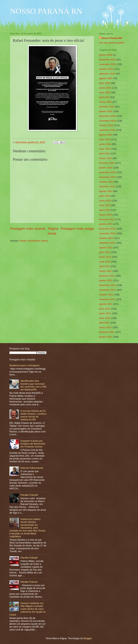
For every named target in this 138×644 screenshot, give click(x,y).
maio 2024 (105, 149)
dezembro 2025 (107, 60)
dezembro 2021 (107, 285)
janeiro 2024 (106, 168)
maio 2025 (105, 92)
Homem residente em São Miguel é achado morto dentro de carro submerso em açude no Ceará (28, 609)
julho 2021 (105, 309)
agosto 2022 (106, 247)
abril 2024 (104, 154)
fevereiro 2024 (107, 163)
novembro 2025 (107, 64)
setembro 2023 (107, 186)
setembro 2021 (107, 299)
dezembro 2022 (107, 229)
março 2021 (105, 327)
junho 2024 (105, 144)
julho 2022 (105, 252)
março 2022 (105, 271)
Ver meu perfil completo (112, 43)
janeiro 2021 (106, 337)
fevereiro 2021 (107, 332)
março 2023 (105, 215)
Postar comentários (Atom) (34, 241)
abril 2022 (104, 266)
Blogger (88, 638)
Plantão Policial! (29, 558)
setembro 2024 (107, 130)
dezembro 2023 (107, 172)
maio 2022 (105, 262)
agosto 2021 (106, 304)
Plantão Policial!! (29, 495)
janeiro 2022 (106, 280)
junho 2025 (105, 88)
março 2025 (105, 102)
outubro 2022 (106, 238)
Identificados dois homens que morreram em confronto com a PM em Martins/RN (33, 385)
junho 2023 (105, 201)
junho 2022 (105, 257)
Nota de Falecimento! (32, 468)
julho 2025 (105, 83)
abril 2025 (104, 97)
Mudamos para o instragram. (25, 365)
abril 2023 (104, 210)
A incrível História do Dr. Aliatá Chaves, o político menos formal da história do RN (33, 415)
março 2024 (105, 158)
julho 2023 (105, 196)
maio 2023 (105, 205)
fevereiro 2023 (107, 219)
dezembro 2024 (107, 116)
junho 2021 (105, 313)
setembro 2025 (107, 74)
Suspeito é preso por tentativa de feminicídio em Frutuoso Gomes (33, 444)
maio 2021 (105, 318)
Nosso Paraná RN (112, 38)
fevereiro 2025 (107, 107)
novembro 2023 (107, 177)
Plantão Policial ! (29, 582)
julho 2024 (105, 139)
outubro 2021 (106, 295)
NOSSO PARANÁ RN (46, 11)
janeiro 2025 (106, 111)
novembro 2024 (107, 121)
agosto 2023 (106, 191)
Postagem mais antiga (77, 229)
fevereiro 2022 (107, 276)
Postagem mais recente (28, 229)
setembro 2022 (107, 243)
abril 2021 (104, 323)
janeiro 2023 (106, 224)
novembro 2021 (107, 290)
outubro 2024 (106, 125)
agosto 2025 (106, 78)
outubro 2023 (106, 182)
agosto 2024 (106, 135)
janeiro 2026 (106, 55)
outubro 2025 (106, 69)
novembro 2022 (107, 233)
